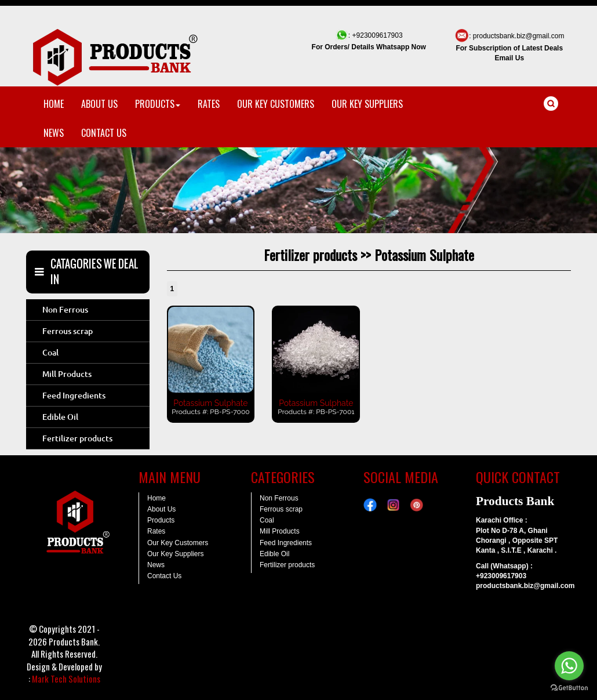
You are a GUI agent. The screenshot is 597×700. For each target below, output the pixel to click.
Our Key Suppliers (175, 554)
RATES (209, 104)
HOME (54, 104)
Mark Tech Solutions (66, 679)
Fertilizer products (77, 438)
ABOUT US (99, 104)
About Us (161, 509)
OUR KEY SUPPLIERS (367, 104)
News (156, 565)
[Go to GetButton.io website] (569, 688)
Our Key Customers (178, 543)
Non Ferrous (65, 310)
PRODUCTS (158, 104)
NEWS (54, 133)
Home (156, 498)
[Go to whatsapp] (569, 666)
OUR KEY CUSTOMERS (276, 104)
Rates (156, 531)
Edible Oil (60, 417)
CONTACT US (104, 133)
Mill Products (67, 374)
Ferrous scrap (68, 331)
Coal (50, 353)
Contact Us (164, 576)
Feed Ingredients (74, 396)
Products (161, 520)
